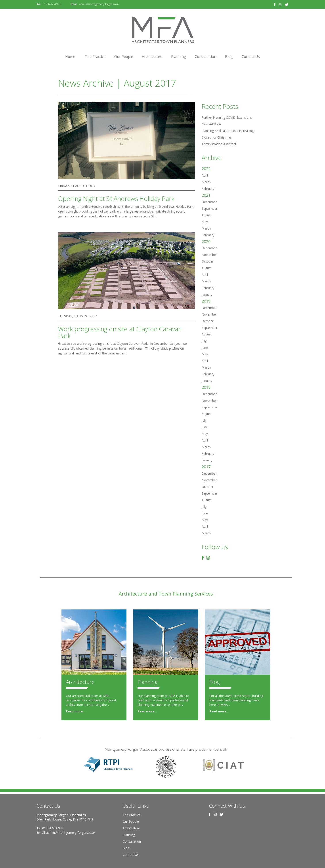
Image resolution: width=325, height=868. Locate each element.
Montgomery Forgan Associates (162, 30)
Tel (38, 4)
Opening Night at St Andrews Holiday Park (116, 198)
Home (70, 57)
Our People (124, 57)
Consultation (206, 57)
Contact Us (251, 57)
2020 (206, 242)
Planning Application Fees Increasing (228, 131)
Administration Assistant (219, 144)
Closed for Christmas (217, 137)
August (207, 215)
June (205, 347)
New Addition (211, 124)
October (207, 261)
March (206, 182)
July (204, 341)
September (209, 208)
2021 (206, 195)
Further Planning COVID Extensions (227, 117)
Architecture (152, 57)
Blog (229, 57)
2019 (206, 301)
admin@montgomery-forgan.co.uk (99, 4)
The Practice (95, 57)
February (208, 189)
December (209, 202)
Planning (179, 57)
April (205, 175)
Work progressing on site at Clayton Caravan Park (120, 332)
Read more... (76, 711)
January (207, 294)
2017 (206, 467)
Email (74, 4)
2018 (206, 387)
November (209, 255)
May (205, 222)
